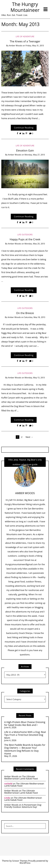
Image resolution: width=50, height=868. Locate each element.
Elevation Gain (25, 150)
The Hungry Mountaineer (25, 7)
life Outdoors (25, 235)
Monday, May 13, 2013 (35, 378)
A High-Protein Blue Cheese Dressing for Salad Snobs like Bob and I (25, 724)
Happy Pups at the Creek (25, 239)
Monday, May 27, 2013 (35, 155)
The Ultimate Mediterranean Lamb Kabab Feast (21, 777)
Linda (7, 798)
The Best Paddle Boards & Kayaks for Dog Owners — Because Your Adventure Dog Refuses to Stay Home (25, 749)
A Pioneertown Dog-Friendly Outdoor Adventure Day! (23, 806)
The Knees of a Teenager (25, 41)
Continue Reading (24, 128)
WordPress (25, 863)
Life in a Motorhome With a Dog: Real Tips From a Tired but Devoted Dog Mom (25, 735)
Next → (29, 437)
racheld (8, 784)
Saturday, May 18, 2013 (35, 317)
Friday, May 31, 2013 (35, 45)
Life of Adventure (25, 36)
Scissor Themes (20, 861)
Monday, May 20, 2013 (35, 244)
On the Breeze (25, 313)
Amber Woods (16, 45)
